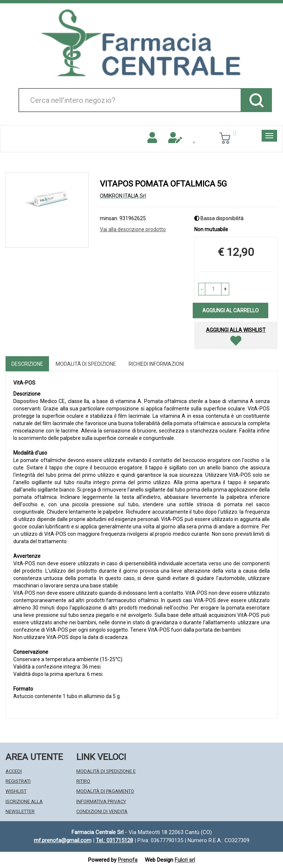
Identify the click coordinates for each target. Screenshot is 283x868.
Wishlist (16, 791)
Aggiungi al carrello (230, 310)
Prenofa (128, 860)
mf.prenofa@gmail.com (63, 840)
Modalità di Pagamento (105, 791)
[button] (202, 289)
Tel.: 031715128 (114, 840)
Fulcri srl (185, 860)
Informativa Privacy (101, 801)
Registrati (18, 781)
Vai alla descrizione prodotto (133, 229)
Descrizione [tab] (27, 364)
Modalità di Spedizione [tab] (86, 364)
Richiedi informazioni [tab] (156, 364)
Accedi (14, 771)
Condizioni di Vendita (102, 811)
